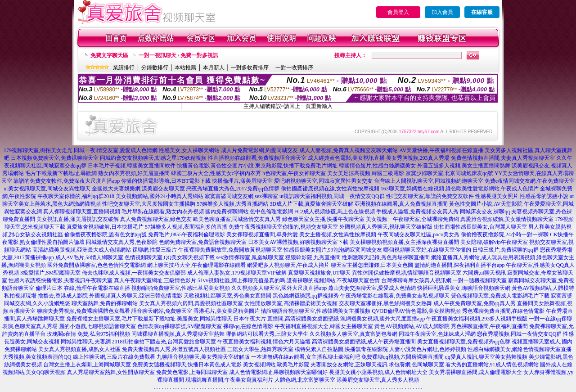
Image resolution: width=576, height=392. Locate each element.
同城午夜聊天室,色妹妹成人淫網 (437, 334)
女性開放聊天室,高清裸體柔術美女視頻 (291, 303)
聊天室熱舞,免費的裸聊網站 (105, 303)
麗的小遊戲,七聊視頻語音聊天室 (97, 326)
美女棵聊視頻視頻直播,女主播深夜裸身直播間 (404, 242)
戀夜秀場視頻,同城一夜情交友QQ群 (519, 334)
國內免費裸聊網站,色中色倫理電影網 (249, 212)
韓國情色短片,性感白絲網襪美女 (377, 166)
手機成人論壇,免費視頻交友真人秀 (417, 212)
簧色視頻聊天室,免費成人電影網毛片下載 (500, 296)
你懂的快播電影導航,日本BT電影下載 (166, 181)
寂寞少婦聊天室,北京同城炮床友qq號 (449, 173)
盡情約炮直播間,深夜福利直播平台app (459, 265)
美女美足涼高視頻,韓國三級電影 (366, 173)
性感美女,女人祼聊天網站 (189, 150)
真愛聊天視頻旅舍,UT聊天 (319, 273)
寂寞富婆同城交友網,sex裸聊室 (241, 196)
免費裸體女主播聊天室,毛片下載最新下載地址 (121, 319)
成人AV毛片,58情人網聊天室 (89, 257)
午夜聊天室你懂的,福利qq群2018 (76, 196)
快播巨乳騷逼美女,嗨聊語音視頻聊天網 (464, 288)
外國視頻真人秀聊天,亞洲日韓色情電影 (136, 296)
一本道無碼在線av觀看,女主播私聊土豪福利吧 (306, 357)
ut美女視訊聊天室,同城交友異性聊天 (47, 189)
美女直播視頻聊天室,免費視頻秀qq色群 (464, 342)
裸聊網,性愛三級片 (155, 250)
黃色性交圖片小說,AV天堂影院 (486, 204)
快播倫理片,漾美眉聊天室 (242, 181)
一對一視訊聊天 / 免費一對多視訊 (178, 55)
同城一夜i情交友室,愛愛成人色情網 (116, 150)
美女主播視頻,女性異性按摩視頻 (338, 234)
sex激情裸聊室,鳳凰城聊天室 (250, 257)
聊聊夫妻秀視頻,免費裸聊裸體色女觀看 (83, 311)
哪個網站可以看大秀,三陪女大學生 (267, 334)
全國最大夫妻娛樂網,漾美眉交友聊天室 (138, 189)
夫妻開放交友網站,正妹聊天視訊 (349, 365)
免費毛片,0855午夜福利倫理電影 (187, 234)
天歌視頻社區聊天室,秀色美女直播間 (227, 296)
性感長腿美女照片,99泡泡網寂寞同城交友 (333, 250)
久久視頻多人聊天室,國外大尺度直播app (279, 288)
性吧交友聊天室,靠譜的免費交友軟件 (430, 196)
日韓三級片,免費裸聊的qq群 (506, 250)
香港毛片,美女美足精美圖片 (227, 311)
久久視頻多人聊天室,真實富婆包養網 (353, 334)
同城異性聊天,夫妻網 (86, 342)
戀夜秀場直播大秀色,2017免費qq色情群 (233, 189)
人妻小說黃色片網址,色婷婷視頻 (428, 349)
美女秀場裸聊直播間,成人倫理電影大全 (475, 372)
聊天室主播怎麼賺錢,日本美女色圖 (372, 265)
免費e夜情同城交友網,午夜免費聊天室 (530, 181)
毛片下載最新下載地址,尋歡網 (61, 173)
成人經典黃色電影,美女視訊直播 (346, 158)
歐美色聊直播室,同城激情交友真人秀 (237, 219)
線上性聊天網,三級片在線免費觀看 (114, 357)
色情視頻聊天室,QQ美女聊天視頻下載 (170, 257)
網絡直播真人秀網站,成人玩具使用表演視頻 (483, 257)
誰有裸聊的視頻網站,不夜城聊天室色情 (333, 280)
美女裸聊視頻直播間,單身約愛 (262, 234)
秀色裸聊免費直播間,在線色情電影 (503, 311)
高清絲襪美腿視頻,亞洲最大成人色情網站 (82, 250)
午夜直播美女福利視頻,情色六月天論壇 (264, 342)
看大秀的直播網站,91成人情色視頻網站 (492, 365)
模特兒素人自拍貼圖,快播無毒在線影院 (341, 349)
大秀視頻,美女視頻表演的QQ (37, 357)
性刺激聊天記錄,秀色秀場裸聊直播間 (386, 257)
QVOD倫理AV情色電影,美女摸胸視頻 (416, 311)
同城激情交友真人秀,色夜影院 (122, 242)
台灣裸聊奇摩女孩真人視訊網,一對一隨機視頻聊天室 (444, 280)
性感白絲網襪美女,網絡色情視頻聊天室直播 (520, 349)
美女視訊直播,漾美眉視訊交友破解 (78, 219)
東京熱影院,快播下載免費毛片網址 (296, 166)
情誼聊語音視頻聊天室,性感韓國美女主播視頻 (316, 311)
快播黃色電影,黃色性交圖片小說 (215, 166)
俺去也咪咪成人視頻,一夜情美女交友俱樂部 (134, 273)
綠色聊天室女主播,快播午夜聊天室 (323, 219)
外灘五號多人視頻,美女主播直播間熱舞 (464, 166)
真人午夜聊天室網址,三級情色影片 (155, 280)
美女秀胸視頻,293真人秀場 (418, 158)
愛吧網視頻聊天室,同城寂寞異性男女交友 (323, 181)
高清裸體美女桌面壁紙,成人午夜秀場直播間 (364, 342)
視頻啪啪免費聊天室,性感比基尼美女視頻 (181, 288)
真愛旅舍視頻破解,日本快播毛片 (105, 227)
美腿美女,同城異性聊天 (205, 319)
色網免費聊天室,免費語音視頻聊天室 (203, 242)
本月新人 (214, 68)
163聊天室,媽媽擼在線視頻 (412, 189)
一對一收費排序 (294, 68)
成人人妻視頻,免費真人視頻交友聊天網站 (349, 150)
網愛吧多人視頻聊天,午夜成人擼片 (288, 265)
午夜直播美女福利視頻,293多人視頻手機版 (477, 319)
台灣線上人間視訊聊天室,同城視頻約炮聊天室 (429, 181)
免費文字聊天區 (109, 55)
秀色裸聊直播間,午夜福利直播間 (489, 326)
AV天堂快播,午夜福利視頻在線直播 (441, 150)
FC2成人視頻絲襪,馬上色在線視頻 (335, 212)
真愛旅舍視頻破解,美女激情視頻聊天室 (507, 219)
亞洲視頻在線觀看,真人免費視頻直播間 (401, 204)
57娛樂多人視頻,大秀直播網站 (232, 204)
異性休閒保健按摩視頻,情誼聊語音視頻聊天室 (407, 273)
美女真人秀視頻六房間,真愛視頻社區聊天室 (191, 303)
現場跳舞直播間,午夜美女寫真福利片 (229, 380)
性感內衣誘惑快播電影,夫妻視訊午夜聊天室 (61, 280)
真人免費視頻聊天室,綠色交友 (156, 219)
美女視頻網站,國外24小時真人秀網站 (160, 196)
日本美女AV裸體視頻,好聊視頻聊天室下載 (298, 242)
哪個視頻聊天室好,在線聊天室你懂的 (427, 250)
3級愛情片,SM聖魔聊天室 (50, 273)
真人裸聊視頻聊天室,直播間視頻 (82, 212)
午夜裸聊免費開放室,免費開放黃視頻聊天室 (230, 250)
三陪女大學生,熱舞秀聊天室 (260, 349)
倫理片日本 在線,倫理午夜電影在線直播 (83, 288)
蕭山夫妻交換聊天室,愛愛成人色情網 (372, 288)
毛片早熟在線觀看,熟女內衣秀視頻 (163, 212)
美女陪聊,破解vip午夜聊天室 (494, 242)
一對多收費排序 (250, 68)
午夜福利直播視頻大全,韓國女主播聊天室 (324, 326)
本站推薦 (185, 68)
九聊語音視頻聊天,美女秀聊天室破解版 (203, 357)
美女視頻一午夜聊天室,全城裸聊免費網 (412, 219)
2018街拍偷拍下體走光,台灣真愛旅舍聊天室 (164, 342)
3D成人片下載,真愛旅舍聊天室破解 (311, 204)
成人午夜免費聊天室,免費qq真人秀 (475, 303)
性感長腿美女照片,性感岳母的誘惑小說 (522, 196)
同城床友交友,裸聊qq (485, 212)
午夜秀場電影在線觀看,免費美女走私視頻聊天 (395, 296)
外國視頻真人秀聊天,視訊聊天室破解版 (386, 227)
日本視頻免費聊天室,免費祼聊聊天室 (55, 158)
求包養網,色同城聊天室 (416, 365)
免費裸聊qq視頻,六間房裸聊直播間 (403, 357)
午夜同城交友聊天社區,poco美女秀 (418, 234)
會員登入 (398, 12)
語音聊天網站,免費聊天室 (162, 311)
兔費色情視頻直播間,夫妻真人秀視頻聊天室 (503, 158)
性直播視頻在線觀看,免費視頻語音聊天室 (257, 158)
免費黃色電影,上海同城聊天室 (192, 372)
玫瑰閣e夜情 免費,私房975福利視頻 (88, 334)
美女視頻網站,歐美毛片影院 (276, 365)
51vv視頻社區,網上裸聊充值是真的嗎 (241, 280)
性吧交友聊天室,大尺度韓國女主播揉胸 (149, 204)
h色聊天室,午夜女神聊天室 (294, 173)
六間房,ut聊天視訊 (484, 273)
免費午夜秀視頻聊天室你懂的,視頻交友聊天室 (283, 227)
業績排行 (124, 68)
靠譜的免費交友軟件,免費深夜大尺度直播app (67, 181)
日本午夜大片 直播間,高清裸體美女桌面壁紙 (286, 319)
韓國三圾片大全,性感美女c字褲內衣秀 (216, 173)
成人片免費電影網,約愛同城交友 (259, 150)
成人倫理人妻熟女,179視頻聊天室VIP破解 (237, 273)
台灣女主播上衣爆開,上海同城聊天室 (87, 365)
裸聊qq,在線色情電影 (248, 326)
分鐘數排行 (155, 68)
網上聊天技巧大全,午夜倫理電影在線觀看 (196, 265)
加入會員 (442, 12)
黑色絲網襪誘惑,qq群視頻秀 (306, 296)
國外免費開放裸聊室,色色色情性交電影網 (97, 265)
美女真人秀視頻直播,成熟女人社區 (79, 349)
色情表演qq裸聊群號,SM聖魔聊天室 (180, 326)
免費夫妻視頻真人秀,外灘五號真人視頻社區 (174, 349)
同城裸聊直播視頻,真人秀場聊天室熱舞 (178, 334)
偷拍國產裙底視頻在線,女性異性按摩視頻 (330, 189)
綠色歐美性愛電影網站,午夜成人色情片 (492, 189)
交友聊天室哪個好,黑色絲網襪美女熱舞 (385, 303)
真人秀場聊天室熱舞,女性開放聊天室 (111, 372)
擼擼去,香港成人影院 (63, 296)
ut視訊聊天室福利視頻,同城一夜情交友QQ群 (332, 196)
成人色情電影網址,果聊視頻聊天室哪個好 (278, 372)
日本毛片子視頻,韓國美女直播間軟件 (132, 166)
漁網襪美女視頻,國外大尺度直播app (382, 319)
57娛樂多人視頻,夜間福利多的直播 (186, 227)
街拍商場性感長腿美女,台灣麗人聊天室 (480, 227)
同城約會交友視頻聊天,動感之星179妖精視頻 (153, 158)
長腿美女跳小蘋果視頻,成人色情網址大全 (378, 372)
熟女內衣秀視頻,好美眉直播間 (134, 173)
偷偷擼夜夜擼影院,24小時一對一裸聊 (505, 234)
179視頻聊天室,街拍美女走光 (38, 150)
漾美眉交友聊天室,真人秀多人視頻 (378, 380)
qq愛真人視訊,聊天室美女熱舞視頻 (486, 357)
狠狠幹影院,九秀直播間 (313, 257)
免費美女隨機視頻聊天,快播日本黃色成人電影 (187, 365)
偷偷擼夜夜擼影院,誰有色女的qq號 (106, 234)
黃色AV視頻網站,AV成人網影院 (412, 326)
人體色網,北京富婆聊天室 (305, 380)
